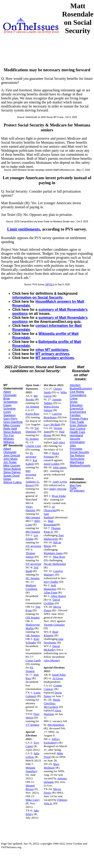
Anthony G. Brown (33, 483)
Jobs (73, 445)
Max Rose (59, 557)
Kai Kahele (31, 462)
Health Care (77, 432)
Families (75, 415)
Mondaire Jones (53, 553)
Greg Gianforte (13, 422)
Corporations (78, 395)
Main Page (75, 485)
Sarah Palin (59, 675)
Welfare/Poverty (80, 466)
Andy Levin (60, 482)
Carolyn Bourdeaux (53, 415)
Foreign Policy (79, 419)
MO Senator (33, 517)
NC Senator (33, 578)
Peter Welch (33, 716)
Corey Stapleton (9, 414)
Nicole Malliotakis (55, 564)
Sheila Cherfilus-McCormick (52, 703)
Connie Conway (53, 687)
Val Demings (32, 430)
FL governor (31, 455)
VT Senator (33, 725)
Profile (73, 488)
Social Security (79, 452)
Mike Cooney (12, 425)
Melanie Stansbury (32, 769)
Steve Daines (12, 472)
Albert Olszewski (10, 393)
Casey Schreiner (10, 407)
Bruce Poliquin (52, 455)
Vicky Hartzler (31, 508)
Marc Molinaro (52, 766)
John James (60, 467)
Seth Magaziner (50, 587)
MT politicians (77, 491)
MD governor (31, 473)
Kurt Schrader (32, 641)
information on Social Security (37, 297)
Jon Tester (10, 462)
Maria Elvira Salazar (51, 408)
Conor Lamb (33, 660)
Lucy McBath (52, 424)
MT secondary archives (55, 358)
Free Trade (77, 422)
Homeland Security (76, 437)
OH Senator (33, 617)
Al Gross (58, 678)
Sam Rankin (48, 516)
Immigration (77, 442)
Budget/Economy (81, 388)
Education (76, 405)
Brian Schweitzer (10, 400)
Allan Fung (50, 592)
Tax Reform (77, 455)
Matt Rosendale (50, 523)
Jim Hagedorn (56, 725)
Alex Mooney (52, 660)
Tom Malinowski (54, 537)
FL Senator (32, 439)
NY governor (33, 546)
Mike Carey (33, 800)
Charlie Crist (33, 446)
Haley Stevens (58, 489)
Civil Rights (77, 392)
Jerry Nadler (51, 582)
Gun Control (77, 429)
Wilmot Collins (13, 482)
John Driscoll (12, 455)
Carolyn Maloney (53, 573)
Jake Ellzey (32, 812)
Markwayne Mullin (33, 626)
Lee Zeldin (32, 537)
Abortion (75, 385)
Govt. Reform (78, 425)
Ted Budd (32, 569)
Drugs (74, 402)
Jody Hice (59, 442)
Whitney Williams (9, 440)
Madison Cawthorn (32, 587)
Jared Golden (52, 464)
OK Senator (33, 635)
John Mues (10, 459)
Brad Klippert (51, 634)
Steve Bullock (12, 432)
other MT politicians (52, 350)
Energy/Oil (76, 409)
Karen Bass (32, 414)
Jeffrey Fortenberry (52, 741)
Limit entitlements (24, 229)
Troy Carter (32, 744)
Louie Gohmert (33, 694)
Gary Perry (10, 419)
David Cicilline (52, 601)
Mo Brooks (32, 398)
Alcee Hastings (53, 712)
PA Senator (30, 669)
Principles (76, 449)
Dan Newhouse (54, 641)
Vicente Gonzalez (54, 625)
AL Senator (32, 407)
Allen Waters (58, 596)
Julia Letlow (32, 755)
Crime (74, 398)
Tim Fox (8, 435)
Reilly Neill (10, 429)
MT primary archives (52, 354)
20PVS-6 (50, 285)
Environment (78, 412)
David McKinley (52, 648)
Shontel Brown (30, 787)
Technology (77, 459)
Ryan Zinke (59, 496)
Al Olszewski (50, 508)
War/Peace (77, 462)
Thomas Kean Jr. (52, 530)
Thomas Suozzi (30, 555)
